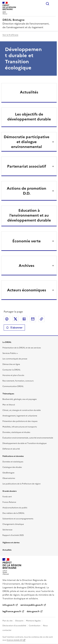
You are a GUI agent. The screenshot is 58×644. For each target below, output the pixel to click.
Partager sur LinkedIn (24, 319)
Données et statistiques (13, 462)
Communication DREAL (13, 386)
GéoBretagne (8, 473)
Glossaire (19, 621)
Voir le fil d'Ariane (10, 35)
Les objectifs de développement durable (29, 117)
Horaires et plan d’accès (13, 375)
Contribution (35, 626)
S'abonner (14, 328)
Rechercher (47, 4)
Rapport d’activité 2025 (13, 535)
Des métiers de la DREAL (13, 513)
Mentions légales (33, 621)
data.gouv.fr (33, 611)
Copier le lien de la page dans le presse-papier (41, 319)
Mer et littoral (9, 405)
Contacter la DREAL (11, 370)
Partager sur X (15, 319)
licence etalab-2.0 (15, 640)
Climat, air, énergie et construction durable (22, 410)
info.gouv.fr (9, 605)
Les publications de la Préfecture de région (21, 484)
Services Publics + (10, 353)
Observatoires (9, 478)
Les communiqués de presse (15, 359)
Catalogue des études (12, 467)
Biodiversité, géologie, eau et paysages (20, 399)
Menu (54, 4)
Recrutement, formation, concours (18, 381)
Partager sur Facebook (7, 319)
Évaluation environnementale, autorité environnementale (28, 438)
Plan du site (8, 621)
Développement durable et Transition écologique (25, 443)
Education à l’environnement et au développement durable (29, 215)
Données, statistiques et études (16, 432)
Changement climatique (13, 524)
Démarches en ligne (11, 364)
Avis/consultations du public (15, 508)
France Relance (9, 502)
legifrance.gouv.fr (12, 611)
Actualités (29, 92)
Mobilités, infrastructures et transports (20, 427)
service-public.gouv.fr (32, 605)
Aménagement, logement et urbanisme (20, 416)
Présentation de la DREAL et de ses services (22, 348)
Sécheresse (7, 530)
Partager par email (33, 319)
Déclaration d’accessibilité (14, 626)
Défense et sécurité (11, 449)
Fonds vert (7, 497)
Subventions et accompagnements (18, 519)
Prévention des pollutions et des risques (20, 421)
